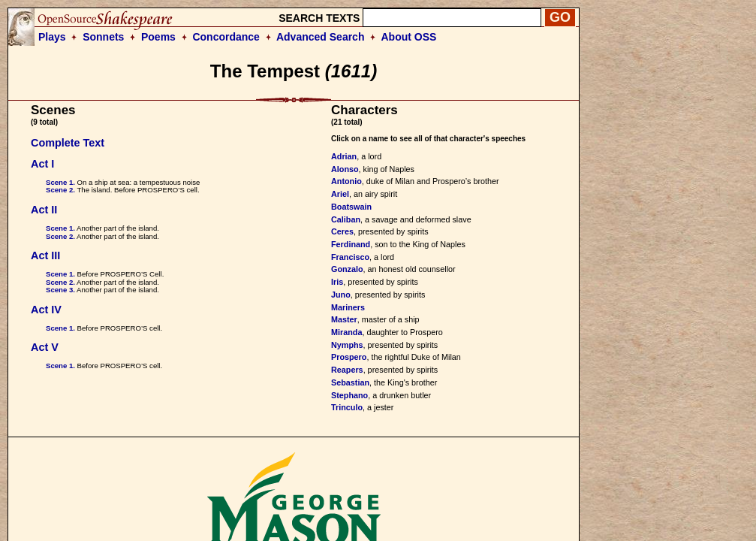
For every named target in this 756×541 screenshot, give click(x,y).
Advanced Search (321, 37)
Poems (158, 37)
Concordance (226, 37)
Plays (52, 37)
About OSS (409, 37)
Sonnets (103, 37)
